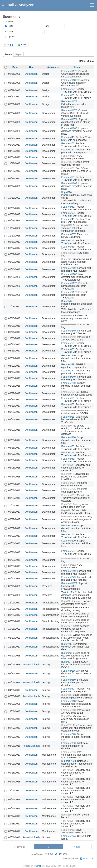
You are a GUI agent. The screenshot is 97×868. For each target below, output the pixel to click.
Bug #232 (66, 517)
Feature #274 (68, 836)
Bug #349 (66, 474)
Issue (77, 67)
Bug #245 (66, 644)
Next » (77, 847)
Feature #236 (68, 752)
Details (9, 54)
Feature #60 (68, 392)
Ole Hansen (31, 74)
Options (11, 37)
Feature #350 (68, 680)
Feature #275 (68, 253)
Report (19, 54)
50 (60, 854)
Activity (52, 67)
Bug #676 (66, 192)
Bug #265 (66, 695)
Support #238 (69, 761)
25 (56, 854)
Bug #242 (66, 504)
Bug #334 (66, 315)
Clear (24, 45)
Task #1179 (67, 592)
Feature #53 (68, 89)
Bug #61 (66, 510)
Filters (10, 22)
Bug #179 (66, 614)
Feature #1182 (69, 80)
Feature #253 (68, 156)
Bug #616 (66, 635)
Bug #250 (66, 426)
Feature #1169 (69, 128)
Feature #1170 (69, 283)
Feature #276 (68, 483)
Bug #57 (66, 601)
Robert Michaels (31, 665)
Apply (10, 45)
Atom (85, 859)
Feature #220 (68, 355)
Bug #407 (66, 662)
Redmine (38, 866)
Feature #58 (68, 830)
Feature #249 (68, 268)
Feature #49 (68, 364)
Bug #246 (66, 162)
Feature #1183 (69, 274)
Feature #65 (68, 168)
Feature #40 (68, 137)
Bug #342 (66, 653)
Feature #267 (68, 234)
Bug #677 (66, 225)
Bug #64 (66, 259)
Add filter (9, 32)
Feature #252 (68, 565)
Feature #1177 (69, 583)
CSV (92, 859)
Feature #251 (68, 495)
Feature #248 (68, 337)
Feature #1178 (69, 71)
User (32, 67)
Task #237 (67, 465)
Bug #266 (66, 815)
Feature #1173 (69, 101)
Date (10, 26)
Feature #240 (68, 411)
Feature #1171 (69, 119)
